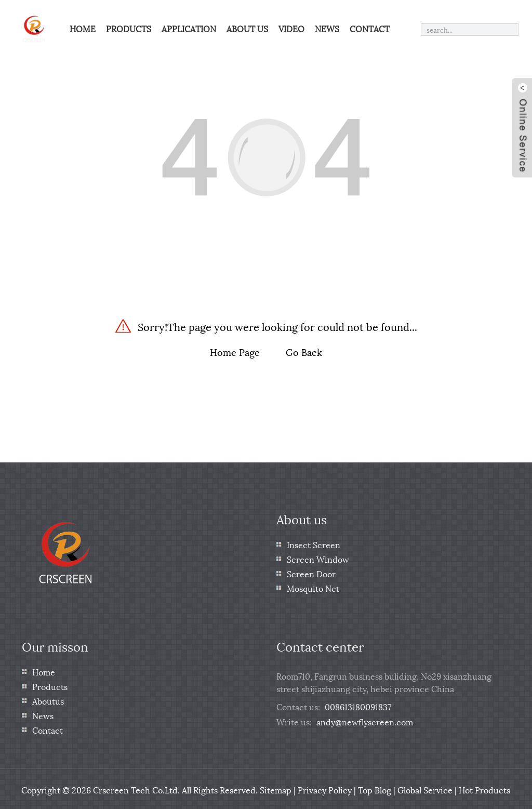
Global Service (425, 788)
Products (129, 28)
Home (83, 28)
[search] (510, 30)
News (327, 28)
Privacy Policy (325, 788)
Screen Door (311, 572)
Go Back (304, 350)
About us (247, 28)
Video (291, 28)
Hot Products (484, 788)
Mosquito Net (313, 586)
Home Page (235, 350)
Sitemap (276, 788)
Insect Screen (314, 543)
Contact (370, 28)
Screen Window (318, 557)
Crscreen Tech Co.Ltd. (136, 788)
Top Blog (375, 788)
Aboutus (48, 699)
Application (189, 28)
